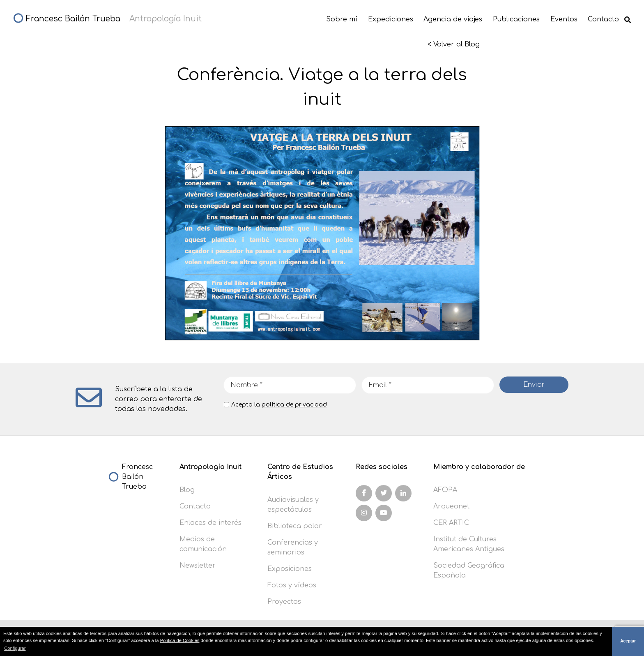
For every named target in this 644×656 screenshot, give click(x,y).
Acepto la (279, 405)
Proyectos (284, 602)
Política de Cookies (180, 640)
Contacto (603, 19)
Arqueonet (451, 506)
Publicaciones (516, 19)
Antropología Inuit (211, 467)
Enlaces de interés (210, 523)
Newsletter (198, 566)
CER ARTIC (451, 523)
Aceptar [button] (628, 641)
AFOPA (445, 490)
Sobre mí (342, 19)
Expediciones (391, 19)
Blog (187, 490)
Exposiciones (290, 569)
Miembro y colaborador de (479, 467)
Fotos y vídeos (292, 585)
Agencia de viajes (453, 19)
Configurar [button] (15, 648)
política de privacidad (294, 405)
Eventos (564, 19)
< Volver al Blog (454, 44)
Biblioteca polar (295, 526)
